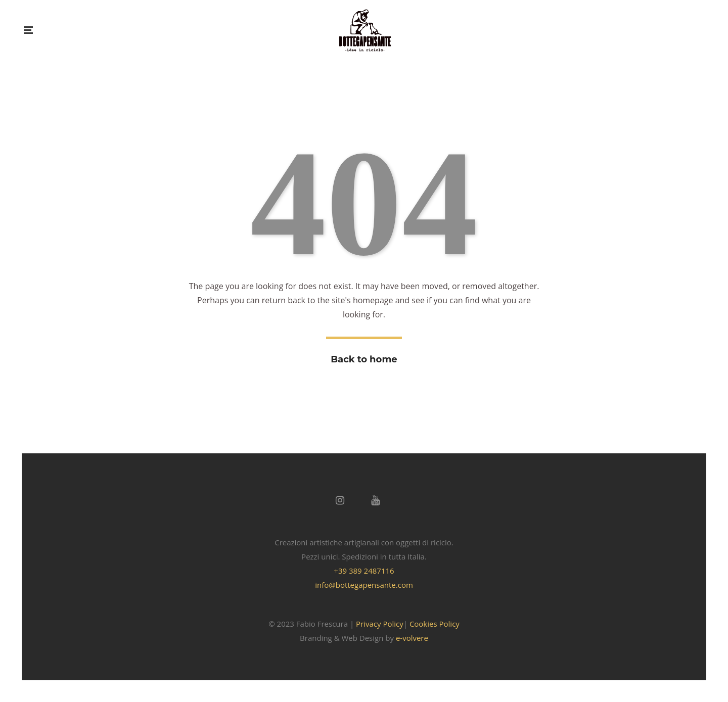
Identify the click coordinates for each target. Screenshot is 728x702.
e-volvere (412, 638)
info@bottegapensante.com (364, 585)
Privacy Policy (380, 624)
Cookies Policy (435, 624)
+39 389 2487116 (364, 571)
